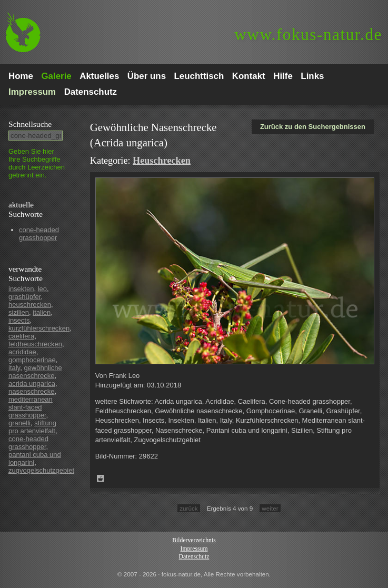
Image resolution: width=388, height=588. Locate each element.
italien (42, 312)
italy (14, 368)
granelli (19, 423)
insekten (21, 289)
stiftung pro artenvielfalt (32, 427)
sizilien (19, 312)
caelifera (21, 336)
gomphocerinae (32, 360)
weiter (270, 508)
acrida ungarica (32, 383)
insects (19, 320)
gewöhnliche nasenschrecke (35, 372)
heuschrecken (30, 305)
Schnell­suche (30, 124)
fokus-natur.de (308, 34)
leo (42, 289)
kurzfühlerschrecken (39, 328)
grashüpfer (24, 297)
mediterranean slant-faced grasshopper (31, 407)
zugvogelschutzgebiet (41, 470)
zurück (188, 508)
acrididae (22, 352)
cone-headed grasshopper (39, 234)
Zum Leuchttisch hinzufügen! (101, 479)
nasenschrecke (31, 391)
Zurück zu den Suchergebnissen (313, 127)
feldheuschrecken (35, 344)
